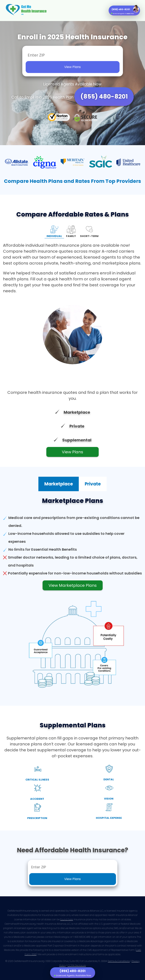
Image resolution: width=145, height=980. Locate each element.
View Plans (72, 452)
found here (67, 919)
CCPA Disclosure (77, 965)
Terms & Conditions (119, 961)
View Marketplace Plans (73, 585)
